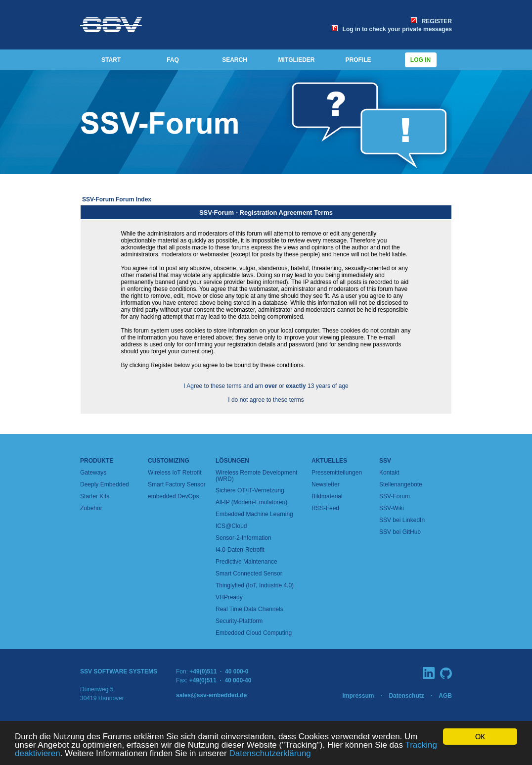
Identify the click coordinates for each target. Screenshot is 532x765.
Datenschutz (406, 696)
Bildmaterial (327, 496)
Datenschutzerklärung (270, 754)
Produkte (97, 461)
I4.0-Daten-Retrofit (240, 550)
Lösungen (232, 461)
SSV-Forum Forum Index (117, 199)
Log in (421, 60)
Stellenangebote (401, 484)
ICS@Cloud (231, 526)
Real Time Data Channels (249, 609)
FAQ (173, 60)
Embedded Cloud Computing (254, 633)
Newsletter (326, 484)
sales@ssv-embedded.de (211, 695)
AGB (445, 696)
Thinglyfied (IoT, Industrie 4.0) (255, 585)
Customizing (169, 461)
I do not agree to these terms (266, 400)
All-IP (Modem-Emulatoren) (251, 502)
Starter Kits (95, 496)
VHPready (229, 597)
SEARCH (235, 60)
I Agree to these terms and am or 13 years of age (266, 386)
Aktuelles (329, 461)
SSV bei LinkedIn (402, 520)
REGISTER (431, 21)
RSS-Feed (325, 508)
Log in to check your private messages (392, 29)
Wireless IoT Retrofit (175, 473)
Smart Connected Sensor (249, 574)
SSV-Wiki (392, 508)
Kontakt (389, 473)
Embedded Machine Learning (254, 514)
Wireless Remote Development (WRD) (256, 476)
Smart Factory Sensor (177, 484)
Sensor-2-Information (244, 538)
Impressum (358, 696)
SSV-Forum (395, 496)
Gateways (93, 473)
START (111, 60)
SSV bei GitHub (400, 532)
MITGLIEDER (297, 60)
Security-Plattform (239, 621)
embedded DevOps (173, 496)
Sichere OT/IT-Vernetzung (250, 490)
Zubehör (91, 508)
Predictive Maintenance (246, 562)
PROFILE (358, 60)
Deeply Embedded (105, 484)
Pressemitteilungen (337, 473)
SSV (385, 461)
